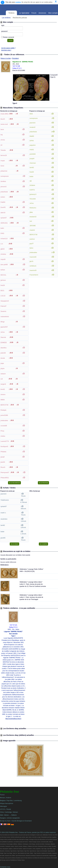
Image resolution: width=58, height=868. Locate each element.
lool (31, 221)
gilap (31, 212)
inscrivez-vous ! (6, 50)
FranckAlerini (34, 275)
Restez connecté (9, 37)
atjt (31, 181)
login (3, 25)
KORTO (32, 190)
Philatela (3, 452)
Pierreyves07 (5, 472)
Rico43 (3, 467)
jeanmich (33, 123)
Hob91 (32, 150)
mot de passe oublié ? (8, 48)
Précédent (15, 58)
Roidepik (3, 410)
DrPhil (32, 141)
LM (2, 379)
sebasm (3, 374)
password (4, 31)
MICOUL (3, 275)
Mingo (3, 322)
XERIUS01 (4, 223)
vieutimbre (4, 519)
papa (2, 363)
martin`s (3, 513)
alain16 (3, 213)
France (2, 795)
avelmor (32, 239)
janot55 (3, 538)
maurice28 (33, 270)
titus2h (3, 119)
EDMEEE (4, 343)
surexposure (5, 176)
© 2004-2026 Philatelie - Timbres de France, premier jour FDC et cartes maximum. (28, 832)
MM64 (3, 400)
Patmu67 (4, 306)
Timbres (11, 13)
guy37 (32, 244)
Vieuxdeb (33, 199)
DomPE (3, 207)
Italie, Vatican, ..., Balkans (8, 815)
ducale (3, 358)
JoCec (3, 332)
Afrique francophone (7, 803)
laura (2, 129)
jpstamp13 (33, 194)
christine (3, 254)
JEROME (33, 226)
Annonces (42, 13)
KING (2, 233)
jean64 (3, 462)
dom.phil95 (4, 265)
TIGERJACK (5, 500)
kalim (2, 228)
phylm (3, 369)
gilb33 (3, 249)
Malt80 (32, 136)
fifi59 (31, 114)
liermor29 (4, 155)
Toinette (3, 150)
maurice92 (33, 257)
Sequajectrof (5, 301)
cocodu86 (4, 426)
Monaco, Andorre (6, 798)
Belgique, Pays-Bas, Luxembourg (11, 801)
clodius (3, 436)
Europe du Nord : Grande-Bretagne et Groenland (16, 821)
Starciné (3, 337)
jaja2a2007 (4, 327)
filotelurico (33, 208)
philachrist (4, 171)
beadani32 (33, 217)
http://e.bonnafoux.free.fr (13, 719)
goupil (3, 457)
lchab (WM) (4, 114)
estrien (3, 197)
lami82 (32, 168)
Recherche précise (20, 18)
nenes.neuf (4, 124)
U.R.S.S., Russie (5, 809)
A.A (2, 244)
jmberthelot (4, 192)
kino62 (3, 389)
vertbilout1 (33, 266)
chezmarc (33, 163)
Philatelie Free (25, 7)
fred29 (3, 285)
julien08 (3, 353)
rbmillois (3, 181)
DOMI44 (32, 185)
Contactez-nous (5, 867)
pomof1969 (4, 415)
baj (2, 135)
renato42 (32, 127)
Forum (34, 13)
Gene (2, 166)
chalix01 (32, 230)
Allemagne (3, 806)
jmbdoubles (4, 421)
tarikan (3, 270)
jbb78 (31, 261)
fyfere (31, 248)
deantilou (4, 348)
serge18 (3, 384)
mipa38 (3, 259)
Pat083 (3, 202)
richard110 (4, 239)
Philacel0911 (5, 478)
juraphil (32, 159)
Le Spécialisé (24, 13)
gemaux (3, 280)
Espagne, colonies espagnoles (10, 818)
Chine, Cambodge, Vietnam (9, 812)
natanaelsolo (5, 317)
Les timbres (6, 18)
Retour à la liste (6, 58)
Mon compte (53, 13)
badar (31, 176)
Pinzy (2, 431)
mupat (3, 161)
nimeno (3, 395)
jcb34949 (33, 154)
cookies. (18, 2)
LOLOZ (3, 296)
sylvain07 (4, 218)
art (1, 145)
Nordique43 (4, 447)
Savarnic (3, 311)
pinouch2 (4, 187)
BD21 (2, 291)
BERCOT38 (4, 405)
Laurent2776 (5, 441)
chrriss (3, 140)
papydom (33, 145)
